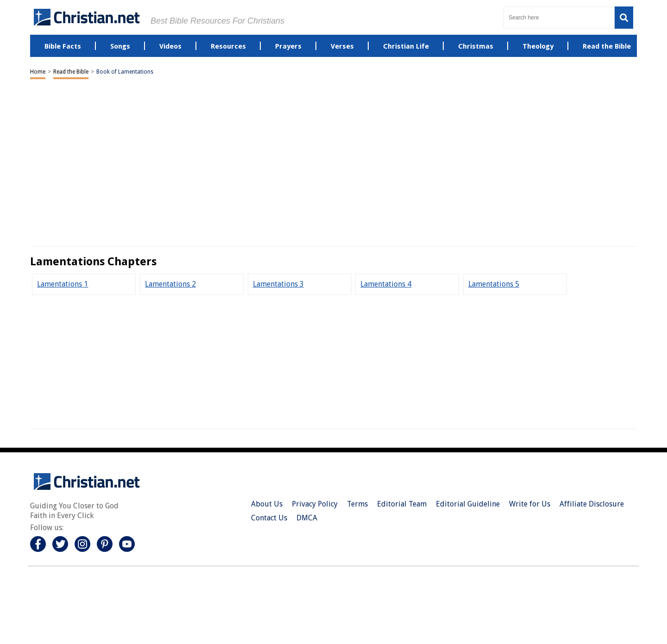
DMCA (307, 518)
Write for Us (530, 504)
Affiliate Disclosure (592, 504)
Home (38, 72)
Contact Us (269, 518)
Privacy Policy (315, 504)
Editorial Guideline (468, 504)
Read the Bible (71, 72)
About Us (267, 504)
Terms (357, 504)
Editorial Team (402, 504)
